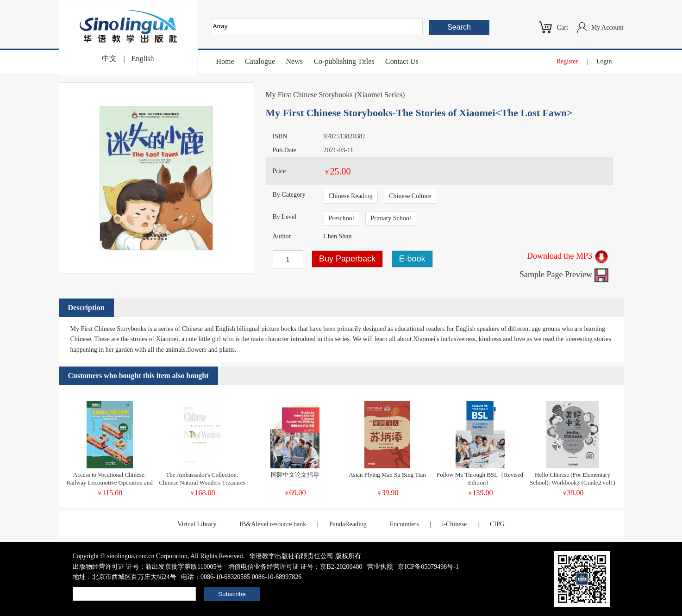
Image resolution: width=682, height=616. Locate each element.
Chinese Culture (410, 196)
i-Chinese (454, 524)
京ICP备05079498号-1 (428, 567)
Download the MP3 (568, 256)
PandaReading (348, 524)
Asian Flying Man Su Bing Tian (387, 475)
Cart (563, 28)
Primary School (391, 218)
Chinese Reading (351, 196)
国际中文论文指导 (295, 475)
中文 (109, 59)
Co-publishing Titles (344, 61)
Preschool (341, 218)
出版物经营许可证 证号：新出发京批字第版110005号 (148, 567)
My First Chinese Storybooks (309, 95)
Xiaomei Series (380, 95)
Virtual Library (197, 524)
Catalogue (260, 61)
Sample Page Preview (564, 274)
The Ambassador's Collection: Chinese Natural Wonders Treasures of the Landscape (202, 482)
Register (567, 61)
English (143, 59)
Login (604, 61)
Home (225, 61)
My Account (607, 28)
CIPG (497, 524)
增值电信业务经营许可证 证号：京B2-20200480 (295, 567)
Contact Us (402, 61)
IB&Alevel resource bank (273, 524)
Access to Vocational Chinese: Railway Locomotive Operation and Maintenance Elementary (109, 482)
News (294, 61)
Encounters (404, 524)
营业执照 (380, 567)
